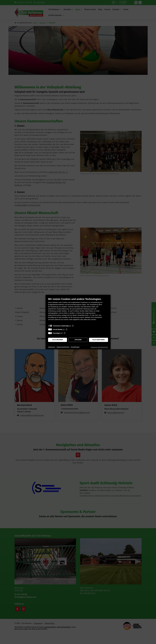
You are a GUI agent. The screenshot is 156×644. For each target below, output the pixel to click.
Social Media (58, 329)
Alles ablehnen (58, 340)
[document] (78, 311)
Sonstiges (57, 333)
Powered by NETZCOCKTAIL (99, 347)
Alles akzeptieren (98, 340)
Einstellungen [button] (75, 347)
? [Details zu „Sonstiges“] (65, 333)
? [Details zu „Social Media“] (66, 329)
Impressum (52, 347)
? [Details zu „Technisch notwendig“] (73, 326)
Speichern (78, 340)
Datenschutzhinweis (63, 347)
